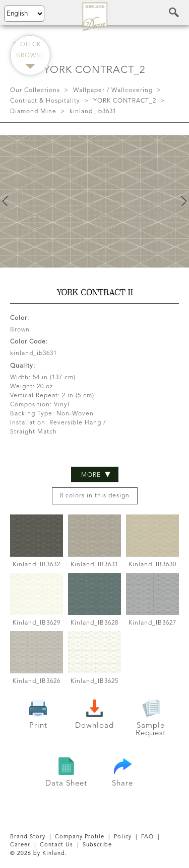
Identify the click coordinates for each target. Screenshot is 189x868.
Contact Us (56, 845)
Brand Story (28, 837)
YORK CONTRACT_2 (125, 101)
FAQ (147, 837)
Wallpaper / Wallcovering (113, 91)
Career (20, 845)
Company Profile (80, 837)
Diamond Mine (33, 112)
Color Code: (29, 342)
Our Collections (35, 91)
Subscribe (97, 845)
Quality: (23, 366)
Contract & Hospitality (45, 101)
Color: (20, 318)
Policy (123, 837)
